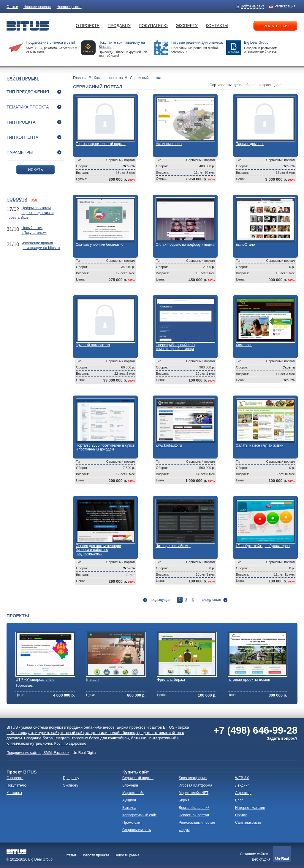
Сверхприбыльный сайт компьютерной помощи (175, 347)
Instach (92, 679)
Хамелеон (244, 345)
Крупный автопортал (93, 345)
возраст (265, 85)
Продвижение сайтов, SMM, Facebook (38, 753)
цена (238, 85)
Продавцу (119, 26)
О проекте (88, 26)
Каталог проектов (108, 78)
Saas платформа (193, 778)
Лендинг (242, 785)
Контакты (217, 26)
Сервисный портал (146, 78)
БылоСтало (245, 245)
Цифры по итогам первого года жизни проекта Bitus (30, 213)
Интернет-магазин (250, 808)
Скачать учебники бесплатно (100, 245)
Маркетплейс (133, 793)
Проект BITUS (22, 772)
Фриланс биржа (171, 679)
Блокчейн (130, 785)
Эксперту (187, 26)
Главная (80, 78)
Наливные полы (169, 144)
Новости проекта (37, 7)
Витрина (129, 808)
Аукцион (129, 800)
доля (278, 85)
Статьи (12, 7)
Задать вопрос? (282, 738)
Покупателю (153, 26)
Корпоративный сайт (139, 815)
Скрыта (129, 166)
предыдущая (160, 600)
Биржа (184, 800)
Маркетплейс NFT (194, 793)
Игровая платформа (195, 785)
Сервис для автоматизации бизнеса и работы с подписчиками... (98, 550)
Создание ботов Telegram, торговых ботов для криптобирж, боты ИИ (85, 738)
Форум (184, 830)
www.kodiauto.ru (169, 445)
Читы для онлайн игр (173, 546)
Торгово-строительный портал (101, 144)
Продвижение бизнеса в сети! (50, 42)
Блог (239, 800)
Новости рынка (69, 7)
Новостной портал (194, 815)
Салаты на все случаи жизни (260, 445)
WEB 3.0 (242, 778)
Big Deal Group (256, 42)
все (34, 200)
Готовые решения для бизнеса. (197, 42)
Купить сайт (136, 772)
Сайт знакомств (248, 823)
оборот (250, 85)
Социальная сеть (137, 830)
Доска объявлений (194, 808)
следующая (211, 600)
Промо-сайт (132, 823)
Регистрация (285, 6)
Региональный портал (197, 823)
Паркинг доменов (250, 144)
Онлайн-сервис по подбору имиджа (185, 245)
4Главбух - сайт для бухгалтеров (263, 546)
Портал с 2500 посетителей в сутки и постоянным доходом (105, 447)
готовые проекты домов (249, 679)
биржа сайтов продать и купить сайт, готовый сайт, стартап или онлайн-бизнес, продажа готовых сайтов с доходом (98, 733)
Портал (241, 815)
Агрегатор (243, 793)
